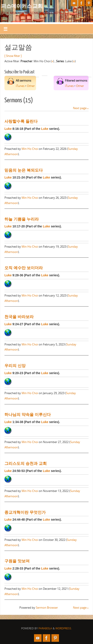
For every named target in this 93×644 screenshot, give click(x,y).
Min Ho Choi (30, 149)
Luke (8, 129)
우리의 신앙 (15, 366)
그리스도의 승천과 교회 (26, 463)
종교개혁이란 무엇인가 (25, 512)
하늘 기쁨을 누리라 (22, 219)
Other (31, 86)
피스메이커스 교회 (22, 6)
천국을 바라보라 (19, 317)
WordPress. (64, 628)
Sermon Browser (47, 608)
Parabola (45, 628)
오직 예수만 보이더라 (24, 268)
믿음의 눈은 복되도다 (24, 170)
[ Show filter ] (13, 56)
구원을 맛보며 (17, 561)
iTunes (20, 86)
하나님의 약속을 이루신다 (28, 415)
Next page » (81, 108)
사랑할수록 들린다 (21, 121)
